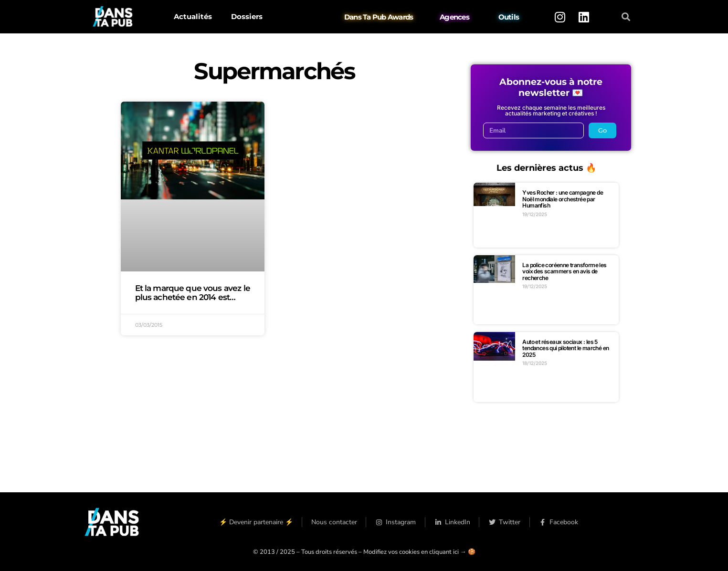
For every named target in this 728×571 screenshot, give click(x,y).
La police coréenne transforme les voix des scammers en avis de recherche (564, 271)
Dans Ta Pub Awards (379, 17)
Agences (454, 17)
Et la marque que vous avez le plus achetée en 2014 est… (193, 293)
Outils (508, 17)
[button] (626, 17)
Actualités (193, 16)
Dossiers (247, 16)
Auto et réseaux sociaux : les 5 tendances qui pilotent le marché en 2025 (565, 348)
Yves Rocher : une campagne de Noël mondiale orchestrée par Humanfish (563, 199)
